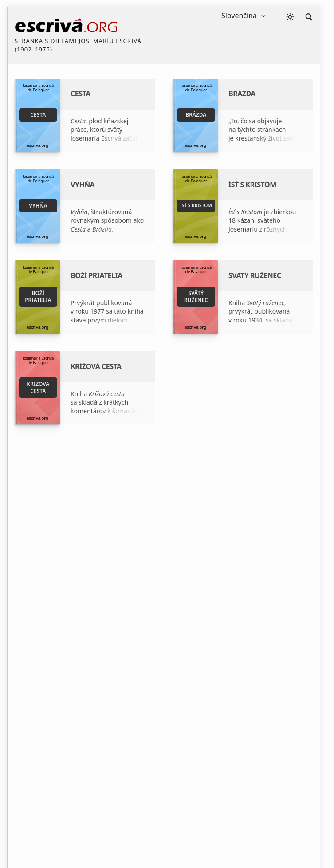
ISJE (230, 571)
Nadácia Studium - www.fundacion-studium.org (149, 577)
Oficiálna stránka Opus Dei (263, 587)
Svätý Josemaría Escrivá (144, 556)
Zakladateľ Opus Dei (254, 556)
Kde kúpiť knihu (133, 598)
